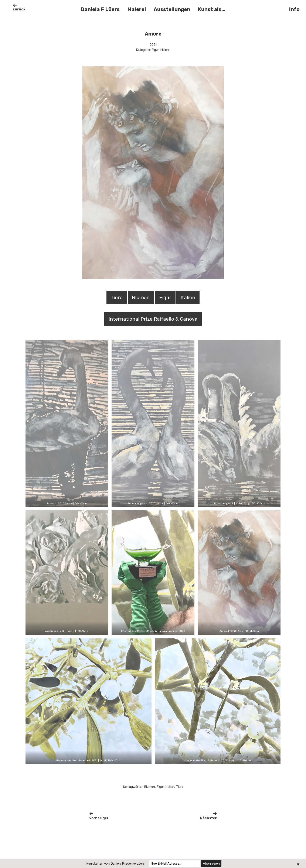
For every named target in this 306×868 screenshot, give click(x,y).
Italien (170, 787)
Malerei (137, 9)
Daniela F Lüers (100, 9)
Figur (155, 50)
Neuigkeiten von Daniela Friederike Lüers (115, 864)
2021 (153, 45)
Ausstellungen (172, 9)
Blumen (149, 787)
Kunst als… (212, 9)
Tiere (180, 787)
